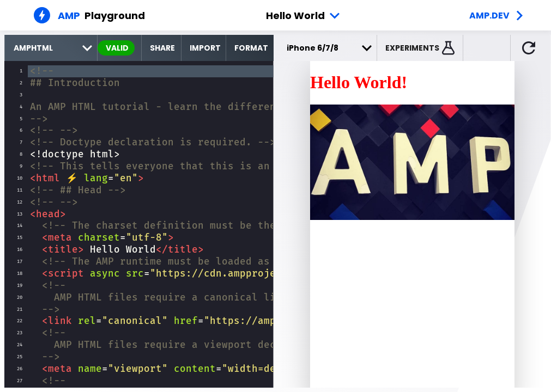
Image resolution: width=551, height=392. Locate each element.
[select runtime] (51, 48)
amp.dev (489, 16)
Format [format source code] (251, 48)
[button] (420, 48)
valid (117, 48)
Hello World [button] (295, 16)
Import (205, 48)
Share (162, 48)
